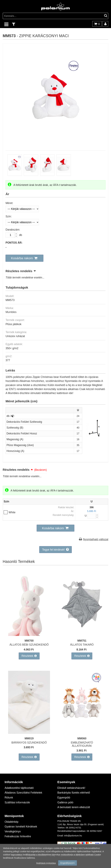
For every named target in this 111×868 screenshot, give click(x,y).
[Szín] (22, 222)
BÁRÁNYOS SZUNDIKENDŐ (29, 743)
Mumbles (11, 312)
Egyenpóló (64, 797)
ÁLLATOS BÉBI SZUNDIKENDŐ (29, 645)
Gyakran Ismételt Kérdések (21, 826)
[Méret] (22, 209)
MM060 (82, 738)
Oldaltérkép (11, 822)
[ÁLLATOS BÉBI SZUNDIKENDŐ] (29, 635)
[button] (24, 258)
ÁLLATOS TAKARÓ (82, 645)
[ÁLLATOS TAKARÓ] (82, 635)
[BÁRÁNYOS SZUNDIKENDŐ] (29, 733)
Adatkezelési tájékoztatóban (78, 851)
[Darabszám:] (12, 235)
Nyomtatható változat (96, 539)
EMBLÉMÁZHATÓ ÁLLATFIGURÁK (82, 744)
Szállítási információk (17, 802)
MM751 (82, 641)
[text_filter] (14, 24)
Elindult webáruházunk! (71, 788)
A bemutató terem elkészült (74, 807)
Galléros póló (65, 802)
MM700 (29, 641)
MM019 (29, 738)
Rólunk (9, 797)
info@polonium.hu (73, 836)
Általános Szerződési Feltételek (23, 793)
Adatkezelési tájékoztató (19, 788)
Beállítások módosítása (46, 863)
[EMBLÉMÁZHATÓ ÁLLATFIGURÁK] (82, 733)
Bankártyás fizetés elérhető (74, 793)
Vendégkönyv (13, 831)
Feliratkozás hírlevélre (18, 836)
